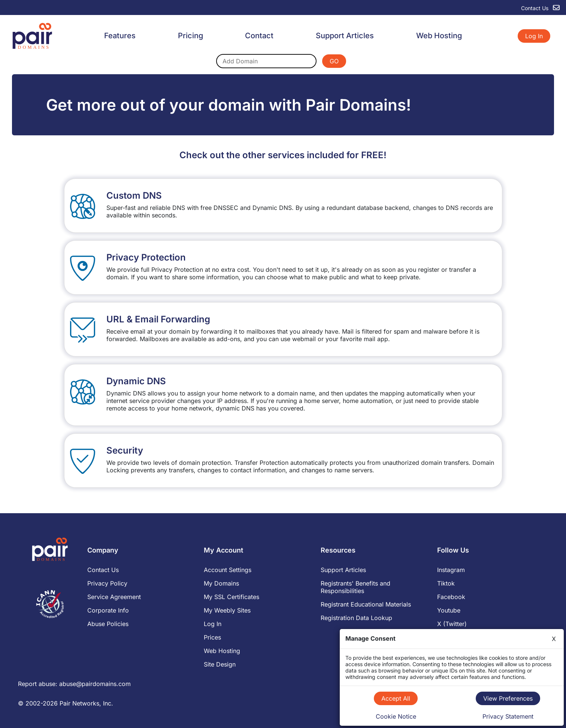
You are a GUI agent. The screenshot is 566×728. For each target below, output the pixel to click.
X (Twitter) (452, 624)
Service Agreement (114, 597)
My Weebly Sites (227, 610)
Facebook (451, 597)
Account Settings (228, 570)
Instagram (451, 570)
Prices (212, 637)
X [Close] (554, 639)
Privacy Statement (508, 716)
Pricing (190, 36)
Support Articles (345, 36)
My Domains (221, 583)
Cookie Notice (396, 716)
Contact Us (103, 570)
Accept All (396, 698)
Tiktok (446, 583)
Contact (259, 36)
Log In (534, 36)
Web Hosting (439, 36)
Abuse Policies (108, 624)
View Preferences (508, 698)
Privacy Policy (107, 583)
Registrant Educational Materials (366, 604)
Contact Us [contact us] (540, 8)
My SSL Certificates (231, 597)
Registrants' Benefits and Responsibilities (355, 587)
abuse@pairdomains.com (95, 684)
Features (120, 36)
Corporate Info (108, 610)
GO (334, 61)
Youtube (449, 610)
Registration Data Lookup (356, 618)
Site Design (220, 664)
